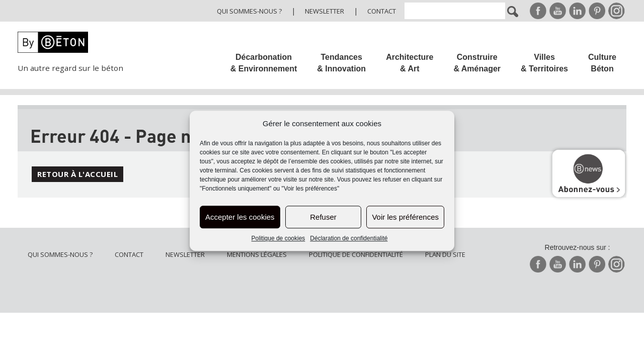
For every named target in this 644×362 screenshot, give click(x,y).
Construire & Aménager (477, 63)
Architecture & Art (410, 63)
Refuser (323, 217)
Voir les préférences (405, 217)
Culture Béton (602, 63)
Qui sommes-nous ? (249, 11)
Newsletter (325, 11)
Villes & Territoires (544, 63)
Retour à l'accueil (77, 174)
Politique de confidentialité (356, 254)
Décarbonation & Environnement (264, 63)
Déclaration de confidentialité (349, 239)
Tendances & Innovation (341, 63)
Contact (382, 11)
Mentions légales (257, 254)
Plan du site (445, 254)
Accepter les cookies (240, 217)
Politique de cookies (278, 239)
